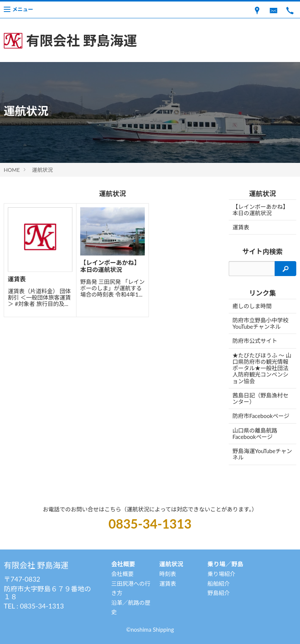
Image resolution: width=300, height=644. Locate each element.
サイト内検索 (263, 252)
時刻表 (168, 574)
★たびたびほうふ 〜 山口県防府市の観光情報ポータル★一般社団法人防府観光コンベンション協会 (262, 368)
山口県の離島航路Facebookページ (255, 434)
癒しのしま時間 (252, 306)
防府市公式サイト (255, 341)
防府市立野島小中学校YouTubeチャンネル (260, 323)
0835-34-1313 (150, 524)
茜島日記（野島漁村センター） (260, 398)
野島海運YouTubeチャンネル (262, 454)
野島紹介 (219, 593)
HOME (12, 170)
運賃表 (241, 227)
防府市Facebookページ (261, 416)
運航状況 (43, 170)
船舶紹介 (219, 583)
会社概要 (122, 574)
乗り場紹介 (221, 574)
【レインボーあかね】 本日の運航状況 (260, 210)
